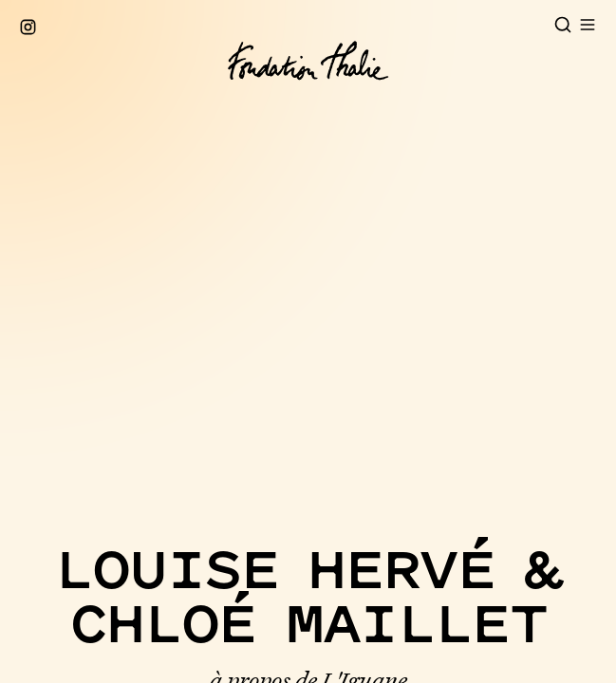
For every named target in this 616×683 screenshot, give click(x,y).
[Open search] (563, 25)
